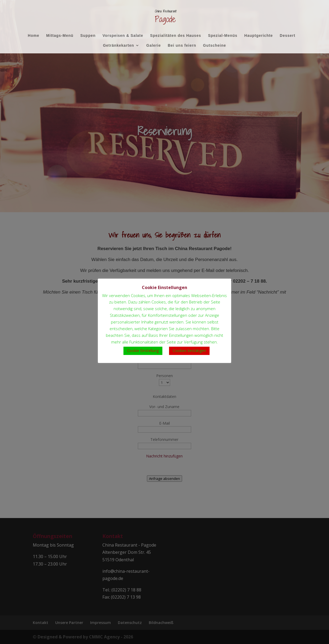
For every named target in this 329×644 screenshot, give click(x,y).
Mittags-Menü (60, 36)
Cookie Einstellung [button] (143, 351)
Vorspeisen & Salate (123, 36)
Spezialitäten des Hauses (176, 36)
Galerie (154, 46)
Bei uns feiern (182, 46)
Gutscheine (215, 46)
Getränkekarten (119, 46)
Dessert (287, 36)
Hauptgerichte (258, 36)
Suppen (88, 36)
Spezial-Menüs (223, 36)
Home (33, 36)
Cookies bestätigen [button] (189, 351)
